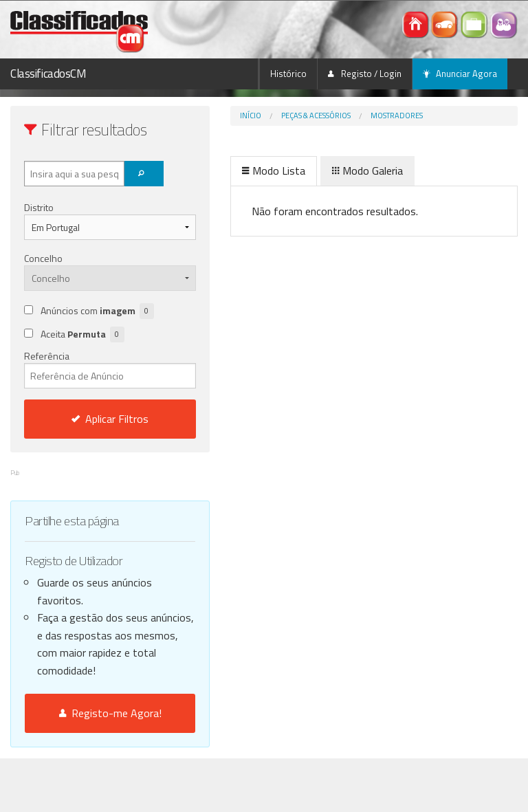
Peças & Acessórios (316, 116)
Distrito (39, 207)
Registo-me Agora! (110, 713)
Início (251, 116)
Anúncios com (97, 311)
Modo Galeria (367, 171)
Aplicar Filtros (110, 419)
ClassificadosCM (48, 74)
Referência (110, 369)
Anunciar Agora (460, 74)
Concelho (43, 258)
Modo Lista (274, 171)
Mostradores (397, 116)
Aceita (82, 334)
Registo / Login (365, 74)
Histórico (288, 74)
